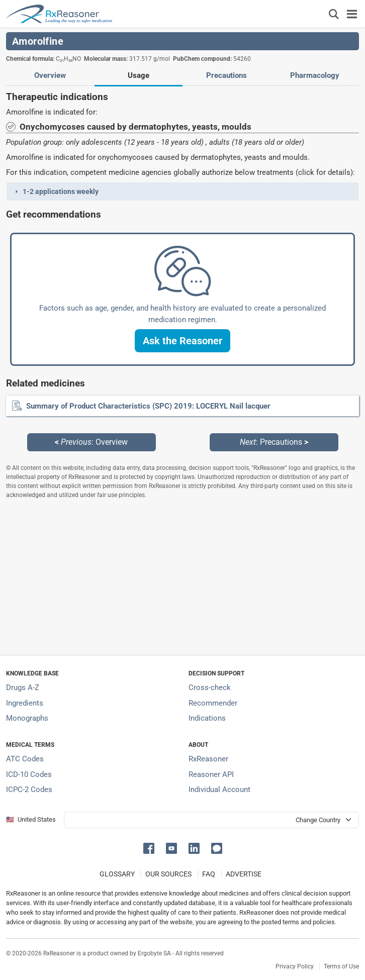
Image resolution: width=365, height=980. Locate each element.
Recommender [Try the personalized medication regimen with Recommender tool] (213, 703)
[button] (182, 191)
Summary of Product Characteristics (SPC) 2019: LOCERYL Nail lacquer (148, 406)
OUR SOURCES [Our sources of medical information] (168, 874)
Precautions (226, 75)
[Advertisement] (182, 577)
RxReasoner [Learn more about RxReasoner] (208, 759)
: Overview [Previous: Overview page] (91, 442)
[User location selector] (211, 820)
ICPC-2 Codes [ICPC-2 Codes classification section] (29, 790)
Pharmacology (315, 75)
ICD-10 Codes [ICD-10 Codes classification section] (29, 774)
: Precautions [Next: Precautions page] (274, 442)
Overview (50, 75)
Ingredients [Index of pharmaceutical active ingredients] (25, 703)
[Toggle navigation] (352, 14)
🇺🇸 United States (31, 819)
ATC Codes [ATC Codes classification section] (25, 759)
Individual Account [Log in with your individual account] (219, 790)
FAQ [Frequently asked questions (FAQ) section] (209, 874)
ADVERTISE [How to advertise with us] (244, 874)
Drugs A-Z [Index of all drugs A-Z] (23, 688)
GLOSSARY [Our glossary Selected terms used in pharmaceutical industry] (117, 874)
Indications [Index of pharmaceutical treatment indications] (207, 718)
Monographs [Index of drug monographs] (27, 718)
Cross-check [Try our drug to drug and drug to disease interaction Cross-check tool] (210, 688)
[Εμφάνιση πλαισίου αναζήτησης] (334, 14)
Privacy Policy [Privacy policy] (295, 966)
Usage (139, 75)
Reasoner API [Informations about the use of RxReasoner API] (211, 774)
